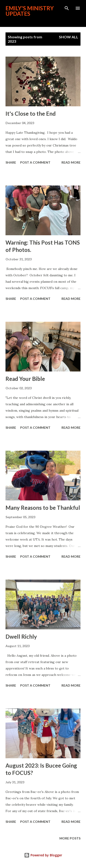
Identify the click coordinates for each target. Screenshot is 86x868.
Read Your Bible (25, 379)
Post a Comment (35, 162)
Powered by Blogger (43, 855)
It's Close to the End (31, 114)
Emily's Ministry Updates (30, 11)
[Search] (67, 8)
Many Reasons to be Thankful (43, 508)
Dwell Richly (21, 637)
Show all (69, 37)
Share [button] (11, 162)
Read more (71, 162)
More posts (70, 838)
